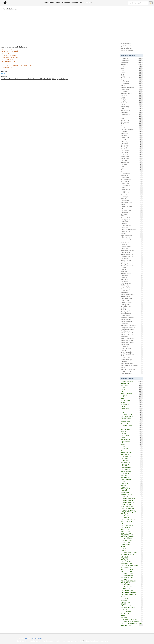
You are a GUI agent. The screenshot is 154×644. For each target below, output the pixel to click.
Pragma (132, 431)
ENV (132, 391)
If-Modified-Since (132, 479)
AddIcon (132, 204)
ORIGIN (132, 406)
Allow (132, 68)
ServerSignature (132, 145)
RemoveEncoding (132, 283)
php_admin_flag (132, 287)
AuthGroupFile (132, 158)
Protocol (132, 191)
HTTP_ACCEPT (132, 470)
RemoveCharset (132, 252)
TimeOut (132, 199)
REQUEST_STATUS (132, 587)
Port (132, 126)
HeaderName (132, 201)
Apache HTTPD (37, 639)
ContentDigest (132, 243)
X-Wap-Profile (132, 454)
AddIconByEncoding (132, 254)
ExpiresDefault (132, 84)
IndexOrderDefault (132, 225)
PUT (132, 428)
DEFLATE (132, 387)
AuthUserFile (48, 79)
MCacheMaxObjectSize (132, 333)
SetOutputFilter (132, 110)
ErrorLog (132, 350)
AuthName (23, 79)
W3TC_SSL (132, 475)
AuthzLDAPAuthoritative (132, 295)
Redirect (132, 76)
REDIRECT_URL (132, 518)
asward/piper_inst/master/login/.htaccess (14, 47)
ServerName (132, 214)
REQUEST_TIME (132, 585)
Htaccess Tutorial (125, 44)
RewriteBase (132, 64)
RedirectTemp (132, 137)
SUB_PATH (132, 617)
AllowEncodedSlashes (132, 318)
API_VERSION (132, 558)
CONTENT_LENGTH (132, 541)
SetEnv (63, 79)
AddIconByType (132, 237)
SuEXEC (132, 367)
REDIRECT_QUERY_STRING (132, 552)
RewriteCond (132, 63)
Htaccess (3, 74)
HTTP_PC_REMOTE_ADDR (132, 512)
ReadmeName (132, 195)
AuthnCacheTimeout (10, 9)
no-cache (132, 433)
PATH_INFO (132, 483)
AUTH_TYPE (132, 556)
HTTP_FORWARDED (132, 562)
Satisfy (132, 118)
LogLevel (132, 308)
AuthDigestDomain (132, 312)
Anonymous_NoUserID (132, 341)
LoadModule (132, 227)
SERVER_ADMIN (132, 477)
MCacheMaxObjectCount (132, 335)
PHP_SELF (132, 579)
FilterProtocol (132, 153)
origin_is (132, 550)
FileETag (132, 99)
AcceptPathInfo (132, 189)
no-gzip (132, 403)
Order (132, 74)
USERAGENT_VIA (132, 504)
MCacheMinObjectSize (132, 329)
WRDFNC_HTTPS (132, 533)
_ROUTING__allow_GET (132, 500)
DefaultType (132, 249)
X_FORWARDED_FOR (132, 506)
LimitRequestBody (132, 193)
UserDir (132, 241)
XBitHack (132, 233)
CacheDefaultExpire (132, 360)
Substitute (132, 245)
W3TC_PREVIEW (132, 468)
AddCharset (132, 112)
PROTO (132, 437)
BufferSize (132, 362)
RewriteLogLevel (132, 273)
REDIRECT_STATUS (132, 414)
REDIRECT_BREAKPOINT (132, 608)
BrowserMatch (132, 122)
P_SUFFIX (132, 546)
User (67, 79)
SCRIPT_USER (132, 614)
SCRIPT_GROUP (132, 583)
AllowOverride (5, 79)
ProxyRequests (132, 331)
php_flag (132, 101)
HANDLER (132, 466)
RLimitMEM (132, 346)
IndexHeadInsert (132, 247)
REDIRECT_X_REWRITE (132, 537)
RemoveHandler (132, 174)
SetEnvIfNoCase (132, 103)
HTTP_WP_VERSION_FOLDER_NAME (132, 623)
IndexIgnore (132, 132)
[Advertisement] (77, 26)
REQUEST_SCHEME (132, 539)
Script (132, 80)
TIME (132, 399)
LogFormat (132, 277)
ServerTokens (132, 120)
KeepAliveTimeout (132, 371)
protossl (132, 420)
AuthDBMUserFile (132, 319)
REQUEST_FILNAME (132, 535)
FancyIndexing (132, 181)
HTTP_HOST (132, 385)
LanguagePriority (132, 239)
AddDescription (132, 212)
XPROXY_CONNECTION (132, 510)
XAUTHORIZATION (132, 495)
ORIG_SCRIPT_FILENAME (132, 592)
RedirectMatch (132, 124)
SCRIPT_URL (132, 514)
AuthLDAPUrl (132, 279)
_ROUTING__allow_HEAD (132, 498)
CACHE (132, 445)
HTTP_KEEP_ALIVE (132, 522)
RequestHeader (132, 114)
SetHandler (132, 164)
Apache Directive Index (127, 46)
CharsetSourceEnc (132, 235)
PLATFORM (132, 598)
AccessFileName (132, 314)
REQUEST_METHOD (132, 418)
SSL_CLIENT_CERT (132, 571)
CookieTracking (132, 310)
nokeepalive (132, 458)
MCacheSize (132, 337)
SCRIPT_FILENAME (132, 393)
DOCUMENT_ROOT (132, 426)
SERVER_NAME (132, 439)
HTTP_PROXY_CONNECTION (132, 566)
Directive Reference (126, 48)
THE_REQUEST (132, 424)
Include (132, 105)
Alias (132, 166)
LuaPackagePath (132, 306)
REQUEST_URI (132, 383)
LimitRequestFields (132, 352)
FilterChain (132, 149)
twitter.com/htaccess (127, 50)
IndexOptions (132, 178)
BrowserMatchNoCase (132, 250)
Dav (132, 208)
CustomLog (132, 275)
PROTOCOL (132, 615)
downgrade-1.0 (132, 462)
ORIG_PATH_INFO (132, 612)
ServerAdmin (132, 291)
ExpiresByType (132, 91)
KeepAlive (132, 187)
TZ (132, 451)
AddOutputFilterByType (132, 87)
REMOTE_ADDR (132, 441)
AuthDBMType (132, 344)
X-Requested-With (132, 443)
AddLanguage (132, 216)
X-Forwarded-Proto (132, 452)
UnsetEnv (132, 262)
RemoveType (132, 197)
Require (59, 79)
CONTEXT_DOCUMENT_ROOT (132, 619)
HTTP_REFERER (132, 429)
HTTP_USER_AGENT (132, 416)
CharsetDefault (132, 231)
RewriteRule (132, 59)
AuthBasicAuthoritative (132, 266)
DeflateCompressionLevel (132, 229)
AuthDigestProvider (132, 264)
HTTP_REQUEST (132, 527)
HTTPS (132, 389)
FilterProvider (132, 151)
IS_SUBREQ (132, 497)
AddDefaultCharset (132, 93)
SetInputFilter (132, 300)
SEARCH (132, 481)
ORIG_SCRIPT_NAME (132, 591)
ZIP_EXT (132, 604)
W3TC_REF (132, 491)
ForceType (132, 160)
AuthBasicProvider (14, 79)
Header (132, 72)
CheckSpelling (132, 224)
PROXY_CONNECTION (132, 508)
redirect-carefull (132, 545)
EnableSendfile (132, 316)
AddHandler (132, 133)
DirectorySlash (132, 183)
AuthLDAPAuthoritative (132, 339)
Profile (132, 447)
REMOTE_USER (132, 464)
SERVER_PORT (132, 405)
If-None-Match (132, 487)
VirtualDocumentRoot (132, 130)
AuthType (41, 79)
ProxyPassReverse (132, 302)
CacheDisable (132, 285)
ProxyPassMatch (132, 296)
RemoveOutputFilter (132, 298)
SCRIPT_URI (132, 560)
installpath (132, 600)
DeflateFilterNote (132, 260)
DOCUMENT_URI (131, 625)
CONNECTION (132, 493)
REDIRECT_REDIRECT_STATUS (132, 621)
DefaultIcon (132, 222)
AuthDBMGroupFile (132, 321)
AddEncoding (132, 107)
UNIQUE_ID (132, 610)
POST (132, 412)
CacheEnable (132, 356)
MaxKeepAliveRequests (132, 327)
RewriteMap (132, 258)
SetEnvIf (132, 116)
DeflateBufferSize (132, 348)
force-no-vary (132, 408)
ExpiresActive (132, 82)
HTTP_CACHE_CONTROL (132, 520)
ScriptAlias (132, 272)
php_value (132, 95)
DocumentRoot (132, 218)
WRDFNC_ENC (132, 529)
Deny (132, 70)
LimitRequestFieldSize (132, 354)
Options (54, 79)
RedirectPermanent (132, 206)
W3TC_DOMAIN (132, 543)
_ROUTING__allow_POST (132, 502)
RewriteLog (132, 281)
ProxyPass (132, 268)
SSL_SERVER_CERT (132, 568)
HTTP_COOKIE (132, 435)
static (132, 397)
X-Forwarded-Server (132, 564)
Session (132, 139)
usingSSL (132, 548)
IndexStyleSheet (132, 220)
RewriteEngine (132, 61)
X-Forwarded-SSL (132, 606)
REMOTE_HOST (132, 489)
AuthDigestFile (132, 293)
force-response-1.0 (132, 472)
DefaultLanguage (132, 185)
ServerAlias (132, 323)
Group (132, 170)
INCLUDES (132, 395)
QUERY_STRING (132, 401)
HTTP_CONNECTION (132, 525)
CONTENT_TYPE (132, 474)
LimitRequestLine (132, 358)
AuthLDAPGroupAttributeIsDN (132, 365)
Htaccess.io (21, 639)
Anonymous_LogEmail (132, 342)
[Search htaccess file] (138, 3)
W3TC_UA (132, 485)
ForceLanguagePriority (132, 256)
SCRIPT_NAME (132, 531)
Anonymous (132, 176)
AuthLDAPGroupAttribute (132, 369)
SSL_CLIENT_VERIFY (132, 569)
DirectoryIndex (132, 89)
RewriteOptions (132, 147)
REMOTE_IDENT (132, 589)
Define (132, 172)
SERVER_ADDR (132, 422)
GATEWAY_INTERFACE (132, 554)
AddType (132, 86)
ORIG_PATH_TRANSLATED (132, 594)
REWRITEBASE (132, 460)
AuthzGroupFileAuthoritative (132, 325)
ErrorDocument (132, 78)
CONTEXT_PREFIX (132, 456)
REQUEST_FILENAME (132, 382)
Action (132, 168)
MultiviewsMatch (132, 304)
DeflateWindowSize (132, 373)
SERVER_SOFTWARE (132, 573)
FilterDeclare (132, 155)
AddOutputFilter (132, 162)
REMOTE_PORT (132, 602)
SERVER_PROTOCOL (132, 577)
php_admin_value (132, 210)
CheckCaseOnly (132, 289)
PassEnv (132, 270)
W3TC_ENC (132, 449)
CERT (132, 523)
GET (132, 410)
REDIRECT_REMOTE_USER (132, 581)
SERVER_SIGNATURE (132, 575)
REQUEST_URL (132, 516)
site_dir (132, 596)
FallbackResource (132, 179)
